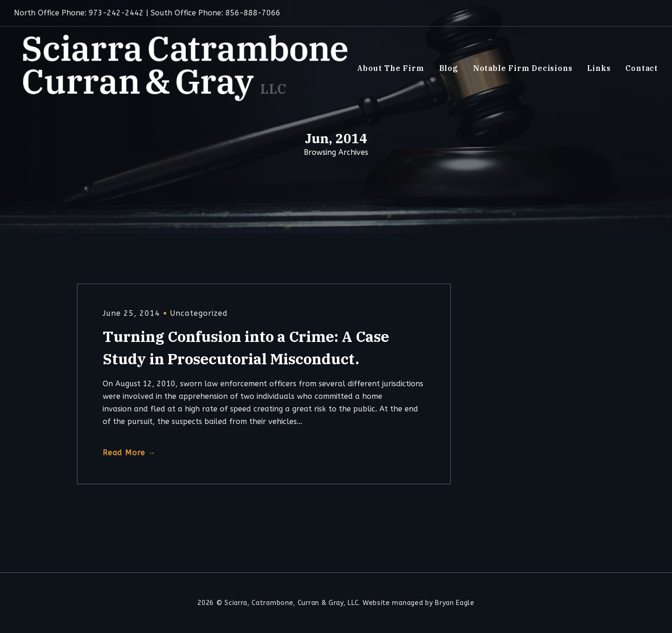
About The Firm (390, 68)
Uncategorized (199, 313)
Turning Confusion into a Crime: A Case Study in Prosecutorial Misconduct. (246, 348)
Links (599, 68)
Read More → (129, 453)
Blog (449, 68)
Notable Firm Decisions (523, 68)
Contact (642, 68)
